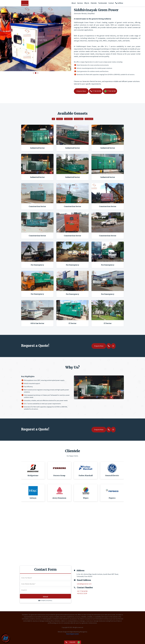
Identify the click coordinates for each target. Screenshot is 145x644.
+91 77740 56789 (82, 591)
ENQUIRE (72, 642)
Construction (68, 119)
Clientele (94, 3)
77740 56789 (96, 91)
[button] (33, 74)
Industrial (60, 119)
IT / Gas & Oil (89, 119)
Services (80, 3)
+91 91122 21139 (82, 593)
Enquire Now (81, 91)
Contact (111, 3)
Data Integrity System (72, 634)
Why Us (87, 3)
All (53, 119)
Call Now (119, 3)
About (74, 3)
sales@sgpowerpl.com (84, 584)
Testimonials (103, 3)
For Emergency (79, 119)
